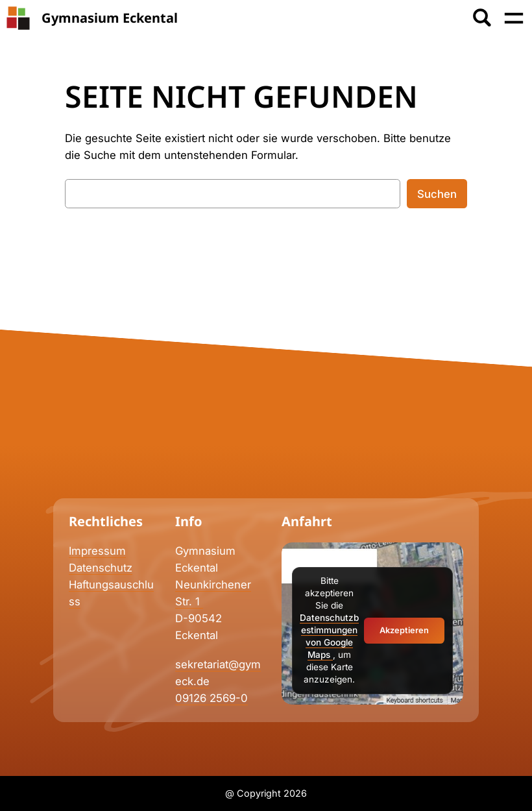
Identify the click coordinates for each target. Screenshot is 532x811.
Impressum (97, 551)
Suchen (437, 194)
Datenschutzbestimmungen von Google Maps (329, 636)
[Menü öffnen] (514, 18)
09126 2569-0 (212, 698)
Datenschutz (101, 568)
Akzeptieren (404, 630)
